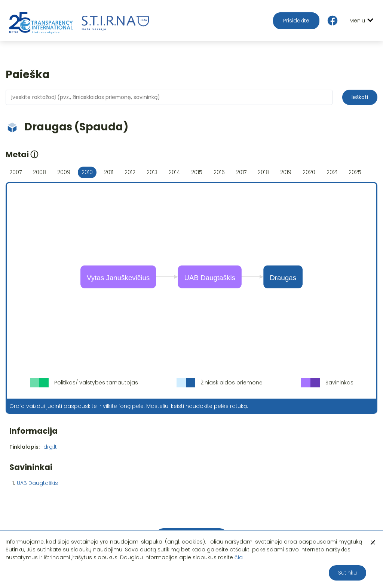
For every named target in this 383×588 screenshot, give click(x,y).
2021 (332, 172)
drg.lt (50, 447)
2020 (309, 172)
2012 (130, 172)
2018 (263, 172)
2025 (355, 172)
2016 (219, 172)
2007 (16, 172)
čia (239, 557)
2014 (174, 172)
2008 (39, 172)
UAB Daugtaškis (37, 483)
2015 (197, 172)
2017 (241, 172)
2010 (87, 172)
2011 (109, 172)
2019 (286, 172)
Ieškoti (360, 97)
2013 (152, 172)
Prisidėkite (296, 21)
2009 (64, 172)
